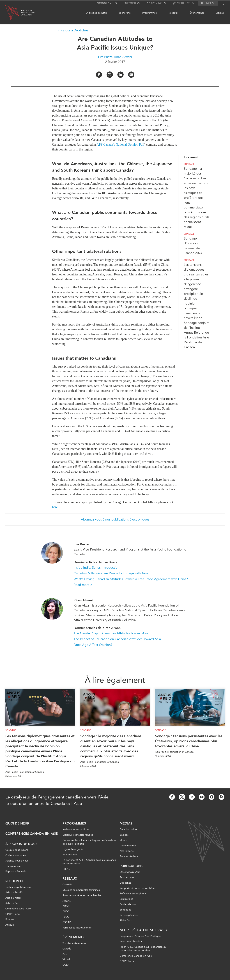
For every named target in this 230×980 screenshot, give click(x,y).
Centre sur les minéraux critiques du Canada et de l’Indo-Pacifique (89, 842)
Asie (65, 954)
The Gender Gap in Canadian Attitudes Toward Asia (111, 633)
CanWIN (67, 885)
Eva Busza (105, 57)
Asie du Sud (12, 903)
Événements (197, 13)
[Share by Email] (131, 75)
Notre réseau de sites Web (143, 930)
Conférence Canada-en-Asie (136, 956)
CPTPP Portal (13, 914)
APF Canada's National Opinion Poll (120, 145)
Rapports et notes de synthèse (137, 888)
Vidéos (124, 840)
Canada (67, 949)
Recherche (125, 13)
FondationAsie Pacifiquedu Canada (28, 13)
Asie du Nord (13, 898)
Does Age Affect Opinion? (93, 645)
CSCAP (67, 922)
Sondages (125, 910)
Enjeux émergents (73, 849)
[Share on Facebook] (99, 75)
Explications (126, 899)
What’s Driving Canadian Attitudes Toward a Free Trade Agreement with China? (131, 579)
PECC (66, 917)
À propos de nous (96, 13)
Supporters (132, 3)
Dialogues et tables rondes (78, 835)
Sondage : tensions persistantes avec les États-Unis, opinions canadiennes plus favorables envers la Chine (189, 741)
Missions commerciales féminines (81, 890)
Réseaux (173, 13)
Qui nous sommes (16, 855)
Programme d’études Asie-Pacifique (140, 936)
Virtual (66, 959)
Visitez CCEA (183, 3)
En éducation (70, 855)
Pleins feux (126, 920)
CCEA (66, 965)
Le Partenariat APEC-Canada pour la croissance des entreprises (89, 862)
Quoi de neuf (17, 823)
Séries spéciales (129, 915)
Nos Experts (127, 851)
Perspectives (127, 877)
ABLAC (67, 901)
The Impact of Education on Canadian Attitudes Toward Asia (117, 639)
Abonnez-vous (107, 3)
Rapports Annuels (16, 871)
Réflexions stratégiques (133, 894)
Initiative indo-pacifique (76, 829)
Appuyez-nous (156, 3)
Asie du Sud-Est (14, 892)
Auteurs (10, 925)
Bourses (10, 919)
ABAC (66, 906)
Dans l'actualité (128, 829)
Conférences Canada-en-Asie (32, 834)
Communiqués (128, 846)
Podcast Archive (129, 856)
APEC (66, 912)
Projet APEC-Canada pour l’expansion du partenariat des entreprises (143, 949)
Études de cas (128, 904)
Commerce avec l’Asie (18, 909)
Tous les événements (74, 943)
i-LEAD (66, 869)
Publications (131, 866)
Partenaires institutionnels (77, 928)
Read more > (83, 585)
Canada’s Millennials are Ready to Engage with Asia (111, 573)
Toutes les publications (18, 887)
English (210, 3)
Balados (124, 835)
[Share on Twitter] (110, 75)
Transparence (13, 866)
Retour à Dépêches (74, 30)
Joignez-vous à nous (17, 861)
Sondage (189, 164)
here (55, 507)
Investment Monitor (131, 941)
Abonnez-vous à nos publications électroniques (115, 519)
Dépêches (125, 883)
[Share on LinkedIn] (120, 75)
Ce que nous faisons (17, 850)
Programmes (149, 13)
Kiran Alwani (123, 57)
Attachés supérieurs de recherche (82, 895)
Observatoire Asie (130, 872)
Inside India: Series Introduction (96, 568)
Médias (220, 13)
